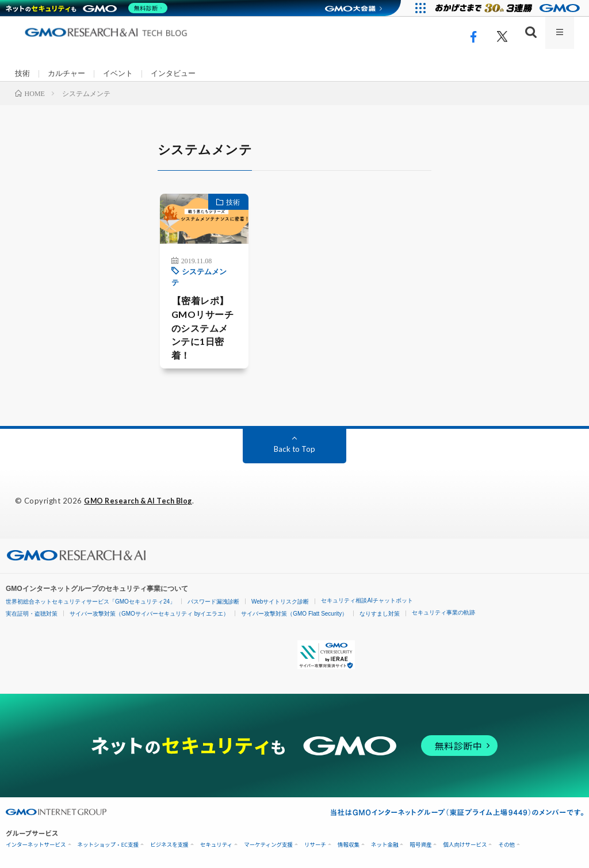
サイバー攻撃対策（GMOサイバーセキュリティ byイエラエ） (149, 610)
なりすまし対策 (380, 610)
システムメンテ (193, 286)
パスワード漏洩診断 (213, 598)
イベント (123, 74)
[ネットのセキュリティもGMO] (88, 8)
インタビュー (181, 74)
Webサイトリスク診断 (280, 598)
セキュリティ (216, 841)
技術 (23, 74)
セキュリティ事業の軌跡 (443, 609)
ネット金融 (385, 841)
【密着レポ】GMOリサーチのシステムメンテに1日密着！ (194, 329)
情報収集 (349, 841)
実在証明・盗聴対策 (32, 610)
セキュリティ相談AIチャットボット (367, 597)
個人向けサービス (465, 841)
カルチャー (69, 74)
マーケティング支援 (268, 841)
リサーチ (315, 841)
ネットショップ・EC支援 (108, 841)
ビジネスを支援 (169, 841)
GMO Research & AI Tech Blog (143, 498)
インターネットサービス (36, 841)
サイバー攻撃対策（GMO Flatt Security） (294, 610)
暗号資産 (420, 841)
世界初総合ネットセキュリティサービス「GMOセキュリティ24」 (91, 598)
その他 (506, 841)
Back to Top (294, 446)
